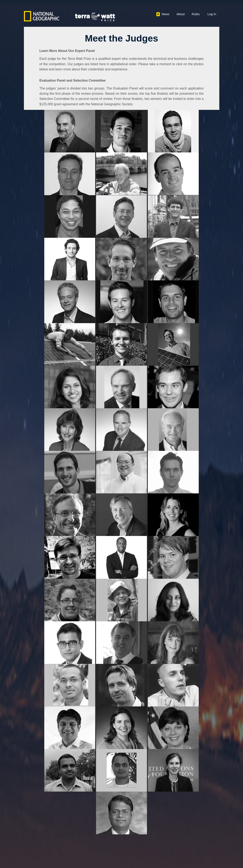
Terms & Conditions (36, 841)
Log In (212, 14)
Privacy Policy (64, 841)
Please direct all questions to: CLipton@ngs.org (190, 846)
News (163, 14)
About (181, 14)
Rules (196, 14)
